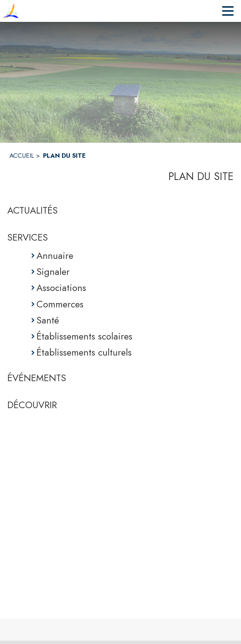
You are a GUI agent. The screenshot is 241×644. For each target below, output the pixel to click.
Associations (61, 288)
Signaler (53, 272)
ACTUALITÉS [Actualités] (32, 210)
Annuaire (55, 256)
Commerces (60, 304)
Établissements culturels (84, 352)
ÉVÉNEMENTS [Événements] (37, 378)
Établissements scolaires (84, 336)
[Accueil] (11, 11)
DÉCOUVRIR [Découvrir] (32, 405)
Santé (48, 320)
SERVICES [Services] (28, 237)
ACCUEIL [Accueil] (22, 156)
